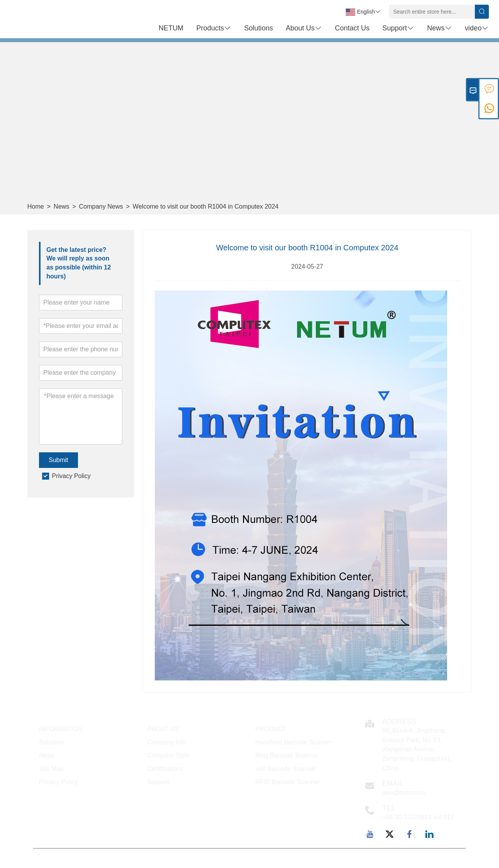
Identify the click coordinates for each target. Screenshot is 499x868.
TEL (389, 808)
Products (214, 28)
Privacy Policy (71, 476)
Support (398, 28)
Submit (58, 460)
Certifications (165, 769)
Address (399, 721)
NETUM (171, 28)
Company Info (167, 742)
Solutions (258, 28)
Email (393, 783)
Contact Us (352, 28)
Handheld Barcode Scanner (294, 742)
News (440, 28)
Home (36, 206)
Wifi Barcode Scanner (286, 769)
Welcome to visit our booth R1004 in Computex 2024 (205, 206)
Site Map (51, 769)
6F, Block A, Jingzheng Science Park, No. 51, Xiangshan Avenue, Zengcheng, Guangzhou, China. (417, 749)
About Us (304, 28)
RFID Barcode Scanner (288, 782)
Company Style (169, 756)
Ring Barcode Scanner (287, 756)
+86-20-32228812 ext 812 (418, 817)
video (477, 28)
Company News (101, 206)
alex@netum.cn (404, 793)
